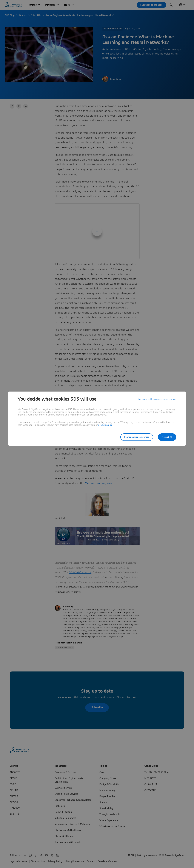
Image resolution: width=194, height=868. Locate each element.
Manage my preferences (137, 437)
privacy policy (105, 425)
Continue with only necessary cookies (157, 399)
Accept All (167, 437)
